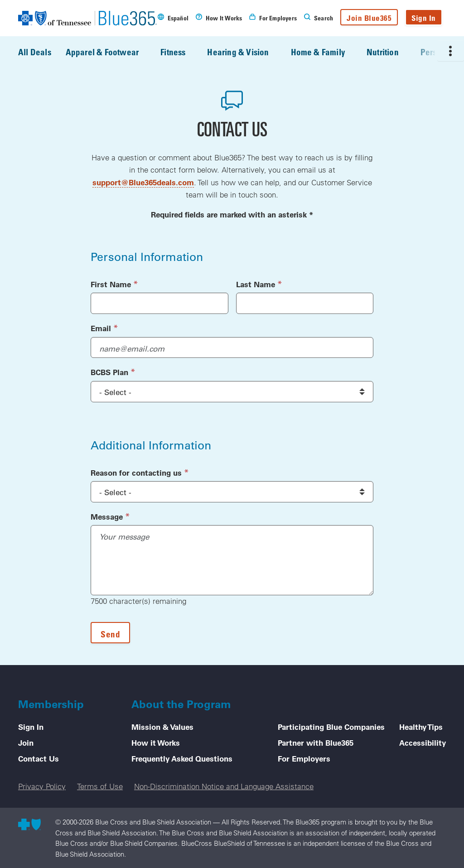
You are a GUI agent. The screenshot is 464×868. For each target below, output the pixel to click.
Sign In (424, 18)
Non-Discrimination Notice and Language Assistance (224, 786)
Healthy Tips (421, 727)
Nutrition (389, 52)
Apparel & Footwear (109, 52)
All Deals (35, 52)
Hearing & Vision (244, 52)
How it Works (156, 743)
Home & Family (324, 52)
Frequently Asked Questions (182, 758)
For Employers (304, 758)
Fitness (179, 52)
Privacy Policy (42, 786)
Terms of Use (100, 786)
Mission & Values (162, 727)
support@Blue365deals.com (143, 182)
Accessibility (423, 743)
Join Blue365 (369, 18)
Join (26, 743)
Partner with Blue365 (316, 743)
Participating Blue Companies (331, 727)
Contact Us (39, 758)
